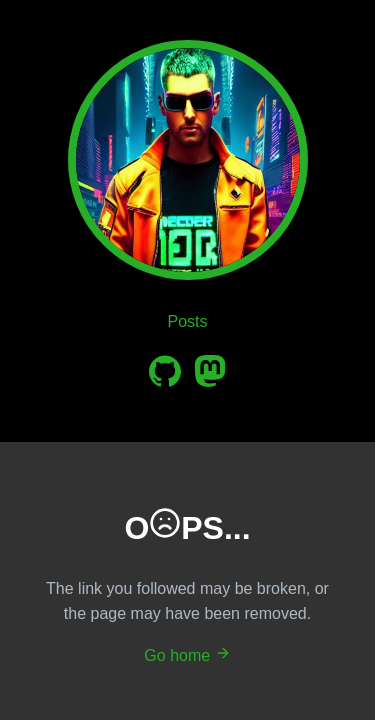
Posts (187, 321)
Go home (187, 655)
